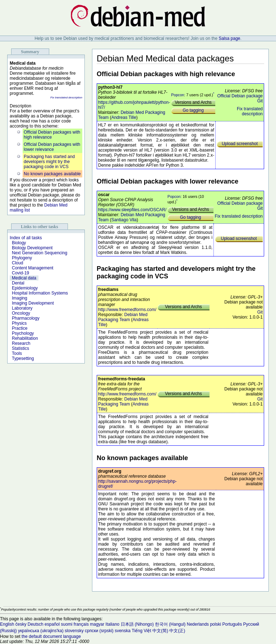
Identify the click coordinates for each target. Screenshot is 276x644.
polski (215, 624)
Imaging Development (33, 303)
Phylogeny (22, 258)
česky (21, 624)
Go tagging (193, 110)
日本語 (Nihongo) (137, 624)
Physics (19, 323)
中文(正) (177, 631)
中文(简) (160, 631)
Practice (20, 328)
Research (21, 343)
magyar (97, 624)
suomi (67, 624)
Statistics (20, 348)
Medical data (24, 278)
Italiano (113, 624)
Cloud (17, 263)
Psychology (23, 333)
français (81, 624)
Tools (17, 353)
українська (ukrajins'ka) (41, 631)
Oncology (21, 313)
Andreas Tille (124, 117)
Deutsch (36, 624)
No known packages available (52, 174)
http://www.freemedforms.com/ (127, 310)
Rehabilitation (25, 338)
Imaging (20, 298)
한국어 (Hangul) (170, 624)
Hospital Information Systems (40, 293)
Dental (18, 283)
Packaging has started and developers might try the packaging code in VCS (49, 162)
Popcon (178, 95)
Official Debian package (240, 96)
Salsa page (229, 38)
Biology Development (32, 248)
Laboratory (22, 308)
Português (232, 624)
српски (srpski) (99, 631)
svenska (123, 631)
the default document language (51, 636)
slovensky (74, 631)
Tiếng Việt (142, 631)
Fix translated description (66, 98)
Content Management (33, 268)
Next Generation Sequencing (40, 253)
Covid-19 (20, 273)
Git (260, 101)
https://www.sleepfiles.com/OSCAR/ (132, 210)
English (7, 624)
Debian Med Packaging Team (123, 317)
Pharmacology (26, 318)
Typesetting (23, 358)
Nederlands (198, 624)
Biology (19, 243)
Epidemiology (25, 288)
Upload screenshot (240, 144)
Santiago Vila (124, 220)
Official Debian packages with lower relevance (52, 147)
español (52, 624)
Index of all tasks (26, 238)
